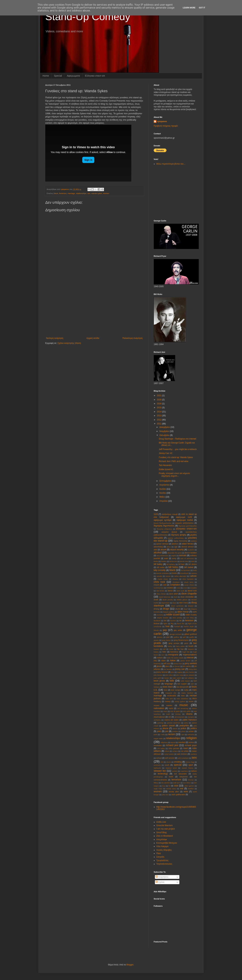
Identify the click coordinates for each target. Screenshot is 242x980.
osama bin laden (171, 720)
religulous (164, 742)
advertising (158, 547)
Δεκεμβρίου (165, 427)
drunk (178, 609)
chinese (175, 579)
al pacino (191, 550)
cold (165, 585)
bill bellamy (171, 564)
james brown (185, 661)
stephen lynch (171, 768)
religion (191, 738)
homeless (174, 652)
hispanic (191, 649)
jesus (159, 666)
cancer (168, 576)
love (166, 690)
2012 (160, 420)
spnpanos (162, 121)
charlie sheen (163, 579)
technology (163, 774)
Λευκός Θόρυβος (164, 850)
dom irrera (183, 603)
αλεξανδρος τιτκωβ (170, 514)
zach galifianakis (178, 795)
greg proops (174, 643)
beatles (164, 561)
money (168, 701)
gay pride (178, 630)
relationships (81, 193)
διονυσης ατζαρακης (164, 529)
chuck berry (189, 582)
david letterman (165, 597)
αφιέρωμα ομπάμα (163, 520)
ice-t (163, 655)
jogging (180, 672)
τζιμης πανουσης (180, 541)
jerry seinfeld (191, 663)
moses (156, 705)
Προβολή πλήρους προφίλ (166, 126)
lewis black (168, 687)
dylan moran (183, 612)
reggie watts (158, 738)
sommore (157, 765)
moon (191, 701)
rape (183, 734)
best (193, 561)
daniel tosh (192, 591)
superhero (184, 771)
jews (167, 666)
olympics (191, 717)
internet (190, 658)
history (156, 652)
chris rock (159, 582)
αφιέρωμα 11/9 (184, 517)
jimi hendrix (168, 669)
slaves (169, 762)
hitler (164, 652)
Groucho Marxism (164, 825)
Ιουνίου (163, 493)
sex (89, 193)
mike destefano (182, 699)
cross (185, 588)
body (195, 570)
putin (156, 734)
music (184, 705)
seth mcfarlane (183, 758)
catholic (193, 576)
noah (168, 714)
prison (191, 731)
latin (192, 684)
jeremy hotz (178, 664)
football (177, 626)
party (186, 723)
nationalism (159, 708)
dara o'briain (161, 594)
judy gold (157, 678)
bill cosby (161, 567)
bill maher (189, 567)
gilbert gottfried (191, 634)
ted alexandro (180, 774)
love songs (175, 690)
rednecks (191, 734)
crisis (178, 588)
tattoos (194, 771)
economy (160, 615)
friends (156, 630)
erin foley (190, 618)
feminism (63, 193)
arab (166, 558)
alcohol (158, 553)
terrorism (176, 780)
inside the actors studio (175, 658)
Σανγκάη (160, 857)
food (167, 626)
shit (162, 762)
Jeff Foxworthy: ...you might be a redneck (178, 449)
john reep (180, 675)
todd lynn (176, 783)
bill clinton (193, 564)
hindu (171, 649)
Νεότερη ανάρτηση (55, 338)
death (156, 600)
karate (167, 678)
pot (167, 731)
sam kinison (182, 754)
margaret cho (171, 693)
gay (165, 630)
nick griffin (187, 711)
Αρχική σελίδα (93, 338)
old (170, 717)
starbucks (157, 768)
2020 (160, 400)
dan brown (160, 591)
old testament (179, 717)
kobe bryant (185, 681)
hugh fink (186, 652)
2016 (160, 404)
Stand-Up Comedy (88, 17)
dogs (174, 603)
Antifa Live (161, 822)
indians (160, 658)
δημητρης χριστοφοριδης (188, 526)
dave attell (173, 594)
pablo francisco (190, 720)
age (176, 547)
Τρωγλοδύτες (162, 860)
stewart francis (188, 768)
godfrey (176, 637)
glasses (160, 637)
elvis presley (177, 618)
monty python (180, 702)
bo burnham (186, 570)
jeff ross (167, 663)
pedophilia (184, 726)
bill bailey (158, 564)
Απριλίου (164, 501)
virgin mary (158, 789)
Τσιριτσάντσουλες (164, 864)
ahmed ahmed (188, 547)
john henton (190, 672)
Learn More (189, 8)
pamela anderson (174, 723)
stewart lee (160, 771)
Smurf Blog (161, 832)
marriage (71, 193)
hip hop (180, 649)
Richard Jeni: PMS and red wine (174, 461)
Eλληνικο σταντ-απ (95, 76)
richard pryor (191, 745)
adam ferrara (188, 544)
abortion (175, 544)
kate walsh (177, 678)
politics (194, 728)
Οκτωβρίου (165, 435)
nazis (171, 708)
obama (189, 714)
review (191, 742)
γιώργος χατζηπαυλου (184, 523)
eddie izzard (173, 615)
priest (183, 731)
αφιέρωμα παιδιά (185, 520)
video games (189, 786)
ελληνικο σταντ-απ (186, 529)
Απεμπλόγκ (162, 840)
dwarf (186, 609)
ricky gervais (174, 748)
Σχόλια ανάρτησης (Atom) (69, 343)
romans (175, 751)
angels (174, 556)
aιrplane (194, 541)
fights (165, 624)
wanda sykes (97, 193)
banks (156, 561)
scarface (194, 754)
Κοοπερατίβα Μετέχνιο (167, 843)
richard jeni (172, 745)
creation (170, 588)
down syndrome (177, 606)
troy (164, 786)
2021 (160, 396)
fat (180, 621)
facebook (157, 621)
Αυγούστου (165, 485)
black (56, 193)
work (186, 792)
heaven (156, 649)
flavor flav (181, 624)
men (183, 696)
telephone (184, 777)
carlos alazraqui (180, 576)
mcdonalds (172, 696)
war (182, 788)
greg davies (166, 640)
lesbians (157, 687)
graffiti (192, 637)
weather (191, 789)
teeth (171, 777)
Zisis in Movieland (164, 836)
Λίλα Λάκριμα (162, 846)
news (165, 711)
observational (159, 717)
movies (169, 705)
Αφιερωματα (73, 76)
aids (155, 550)
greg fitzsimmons (181, 640)
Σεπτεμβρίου (165, 481)
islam (163, 661)
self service (170, 758)
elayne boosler (163, 618)
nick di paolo (175, 711)
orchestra (157, 720)
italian (173, 661)
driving (156, 609)
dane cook (180, 591)
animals (183, 555)
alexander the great (174, 553)
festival (157, 623)
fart (165, 621)
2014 (160, 412)
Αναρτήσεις (162, 877)
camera (194, 573)
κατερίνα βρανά (169, 532)
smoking (178, 762)
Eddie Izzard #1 (166, 469)
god (168, 637)
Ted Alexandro (165, 465)
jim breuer (176, 666)
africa (169, 547)
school (159, 758)
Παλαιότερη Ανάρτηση (132, 338)
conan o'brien (189, 585)
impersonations (190, 655)
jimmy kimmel (162, 672)
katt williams (189, 678)
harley (170, 646)
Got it (202, 8)
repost (173, 742)
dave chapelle (189, 594)
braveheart (184, 573)
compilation (175, 585)
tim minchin (165, 783)
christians (176, 582)
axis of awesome (187, 558)
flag (172, 624)
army (174, 558)
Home (46, 76)
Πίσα (159, 853)
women (106, 193)
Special (58, 76)
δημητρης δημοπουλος (164, 526)
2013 (160, 416)
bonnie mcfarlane (163, 573)
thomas (191, 780)
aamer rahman (162, 544)
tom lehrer (187, 783)
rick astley (161, 748)
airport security (177, 550)
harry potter (180, 646)
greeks (156, 640)
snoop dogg (190, 762)
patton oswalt (168, 726)
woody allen (174, 792)
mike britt (169, 699)
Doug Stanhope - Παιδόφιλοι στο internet (178, 439)
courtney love (159, 588)
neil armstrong (183, 708)
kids (172, 681)
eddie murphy (191, 615)
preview (175, 731)
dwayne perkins (169, 612)
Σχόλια (160, 882)
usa (176, 786)
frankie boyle (189, 626)
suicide (175, 771)
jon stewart (190, 675)
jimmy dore (193, 669)
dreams (191, 606)
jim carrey (187, 666)
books (174, 573)
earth (195, 612)
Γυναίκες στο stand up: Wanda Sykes (176, 457)
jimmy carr (180, 669)
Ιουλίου (163, 489)
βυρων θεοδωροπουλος (163, 523)
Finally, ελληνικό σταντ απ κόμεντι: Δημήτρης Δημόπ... (175, 475)
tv (169, 786)
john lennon (158, 675)
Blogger (130, 965)
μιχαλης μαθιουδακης (176, 538)
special (178, 765)
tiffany (156, 783)
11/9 (156, 514)
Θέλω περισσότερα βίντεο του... (171, 164)
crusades (193, 588)
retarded (182, 742)
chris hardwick (188, 579)
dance (170, 591)
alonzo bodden (191, 553)
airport (164, 550)
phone (165, 728)
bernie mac (184, 561)
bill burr (181, 564)
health (191, 646)
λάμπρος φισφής (179, 535)
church (156, 585)
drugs (166, 609)
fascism (173, 621)
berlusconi (173, 561)
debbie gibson (182, 600)
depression (165, 603)
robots (167, 751)
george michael (175, 634)
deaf (175, 597)
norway (178, 714)
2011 (160, 424)
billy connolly (160, 570)
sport (191, 765)
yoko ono (165, 795)
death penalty (168, 600)
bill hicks (173, 567)
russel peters (169, 754)
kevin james (159, 681)
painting (160, 723)
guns (186, 643)
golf (184, 637)
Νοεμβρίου (165, 431)
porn (159, 731)
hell (164, 649)
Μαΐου (162, 497)
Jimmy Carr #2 (166, 453)
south (167, 765)
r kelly (163, 734)
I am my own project (165, 829)
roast (185, 748)
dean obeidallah (187, 597)
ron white (185, 751)
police (183, 728)
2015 (160, 408)
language (169, 684)
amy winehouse (162, 556)
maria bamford (187, 693)
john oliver (169, 675)
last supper (182, 684)
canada (159, 576)
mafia (186, 690)
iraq (155, 661)
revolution (158, 745)
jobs (172, 672)
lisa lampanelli (182, 687)
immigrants (173, 655)
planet (175, 728)
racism (171, 734)
